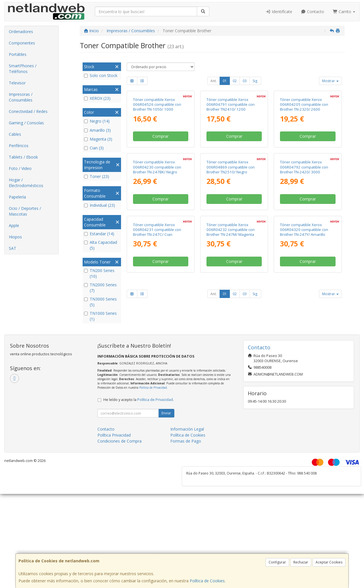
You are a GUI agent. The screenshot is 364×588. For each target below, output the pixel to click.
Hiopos (15, 237)
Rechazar (301, 562)
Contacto (312, 12)
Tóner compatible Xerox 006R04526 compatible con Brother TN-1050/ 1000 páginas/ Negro (157, 159)
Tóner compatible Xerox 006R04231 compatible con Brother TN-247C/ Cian (157, 386)
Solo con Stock (101, 75)
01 (225, 81)
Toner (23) (97, 176)
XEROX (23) (97, 98)
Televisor (17, 83)
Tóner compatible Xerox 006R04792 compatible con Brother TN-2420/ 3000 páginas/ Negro (304, 274)
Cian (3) (94, 148)
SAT (13, 248)
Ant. (214, 81)
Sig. (255, 81)
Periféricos (19, 146)
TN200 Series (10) (99, 273)
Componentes (22, 43)
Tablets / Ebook (23, 157)
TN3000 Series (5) (100, 302)
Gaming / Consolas (26, 123)
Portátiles (18, 54)
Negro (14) (97, 121)
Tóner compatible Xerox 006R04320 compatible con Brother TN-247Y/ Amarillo (304, 386)
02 (235, 81)
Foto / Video (20, 168)
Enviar (166, 540)
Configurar (277, 562)
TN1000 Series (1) (100, 316)
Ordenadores (21, 32)
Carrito (344, 12)
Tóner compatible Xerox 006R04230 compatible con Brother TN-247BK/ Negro (157, 271)
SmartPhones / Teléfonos (23, 69)
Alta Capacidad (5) (101, 245)
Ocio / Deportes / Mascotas (25, 211)
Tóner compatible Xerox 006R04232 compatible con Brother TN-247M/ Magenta (231, 386)
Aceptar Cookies (329, 562)
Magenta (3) (98, 139)
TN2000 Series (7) (100, 288)
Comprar (160, 188)
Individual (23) (100, 205)
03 (245, 81)
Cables (15, 134)
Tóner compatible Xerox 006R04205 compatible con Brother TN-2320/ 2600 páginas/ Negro (304, 159)
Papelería (17, 197)
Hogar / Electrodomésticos (26, 183)
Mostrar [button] (330, 81)
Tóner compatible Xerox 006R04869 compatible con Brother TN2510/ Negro (231, 271)
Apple (14, 225)
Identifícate (279, 12)
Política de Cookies (207, 581)
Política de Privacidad (153, 514)
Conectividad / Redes (28, 111)
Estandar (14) (99, 234)
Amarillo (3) (97, 130)
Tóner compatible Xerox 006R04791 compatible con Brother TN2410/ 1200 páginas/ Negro (231, 159)
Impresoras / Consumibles (21, 97)
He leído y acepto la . (139, 527)
